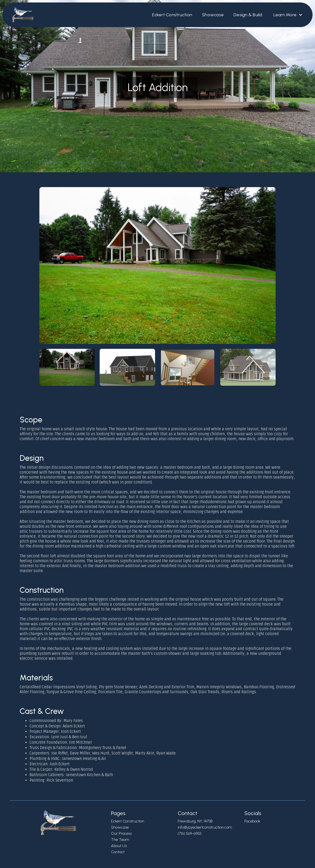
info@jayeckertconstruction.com (205, 827)
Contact (118, 852)
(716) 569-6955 (190, 833)
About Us (119, 846)
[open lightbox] (157, 289)
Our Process (121, 833)
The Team (120, 840)
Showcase (213, 15)
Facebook (252, 821)
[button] (288, 15)
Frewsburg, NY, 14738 (195, 821)
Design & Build (248, 15)
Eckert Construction (172, 15)
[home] (20, 15)
